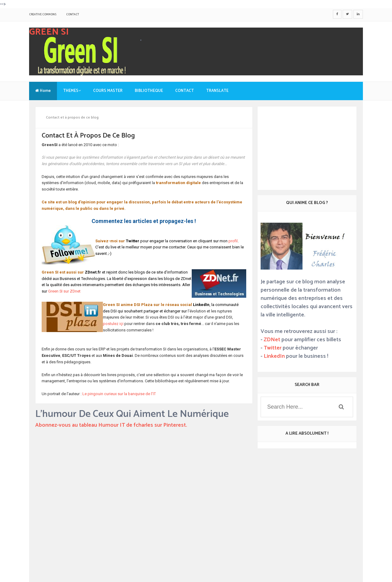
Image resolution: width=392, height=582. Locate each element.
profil (233, 241)
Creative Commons (43, 15)
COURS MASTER (108, 91)
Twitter (273, 348)
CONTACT (73, 15)
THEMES (72, 91)
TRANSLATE (217, 91)
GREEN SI (49, 32)
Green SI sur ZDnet (64, 291)
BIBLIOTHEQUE (149, 91)
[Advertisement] (144, 533)
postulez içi (114, 324)
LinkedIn (274, 356)
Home (43, 91)
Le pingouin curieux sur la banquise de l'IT (119, 394)
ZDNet (272, 340)
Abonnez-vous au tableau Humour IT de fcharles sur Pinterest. (111, 425)
